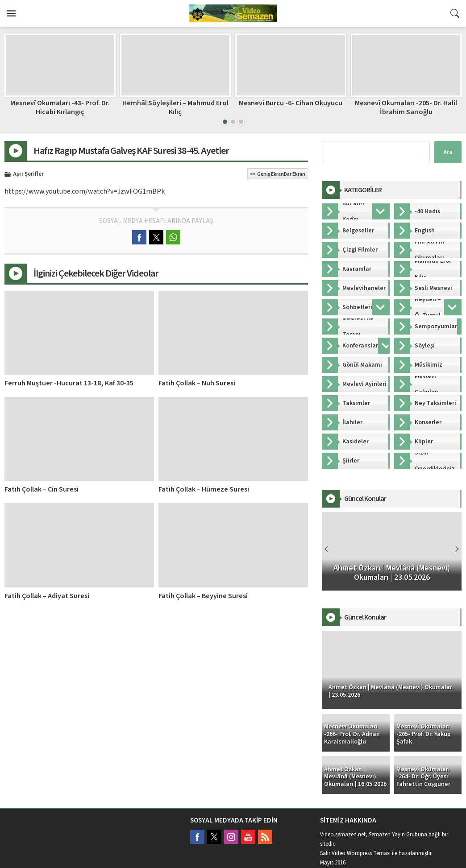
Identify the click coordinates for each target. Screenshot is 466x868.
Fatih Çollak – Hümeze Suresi (204, 489)
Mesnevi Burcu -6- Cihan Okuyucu (291, 103)
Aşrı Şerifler (28, 174)
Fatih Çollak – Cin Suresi (42, 489)
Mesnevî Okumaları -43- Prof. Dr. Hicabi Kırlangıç (60, 107)
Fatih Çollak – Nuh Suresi (197, 383)
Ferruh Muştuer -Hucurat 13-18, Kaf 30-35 (69, 383)
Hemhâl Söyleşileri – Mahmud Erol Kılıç (175, 107)
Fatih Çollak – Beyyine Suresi (203, 596)
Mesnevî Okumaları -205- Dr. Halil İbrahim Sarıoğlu (406, 107)
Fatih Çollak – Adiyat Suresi (47, 596)
